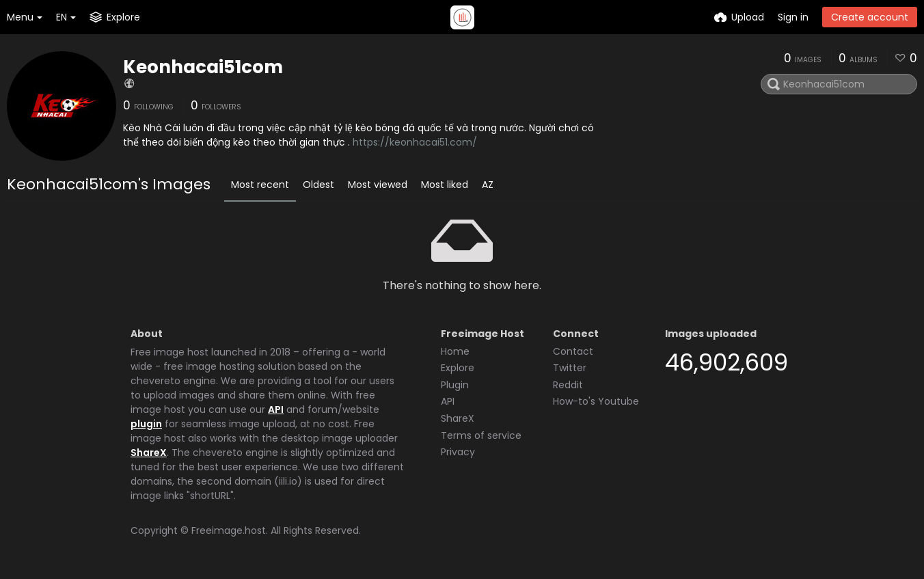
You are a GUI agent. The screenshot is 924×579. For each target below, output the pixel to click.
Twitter (570, 368)
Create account (870, 17)
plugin (146, 424)
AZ (488, 185)
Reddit (568, 385)
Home (455, 351)
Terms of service (481, 435)
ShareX (149, 453)
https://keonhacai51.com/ (415, 142)
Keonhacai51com (203, 67)
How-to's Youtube (596, 401)
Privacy (458, 452)
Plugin (455, 385)
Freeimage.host (229, 530)
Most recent (260, 185)
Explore (458, 368)
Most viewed (378, 185)
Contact (573, 351)
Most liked (445, 185)
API (276, 409)
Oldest (318, 185)
